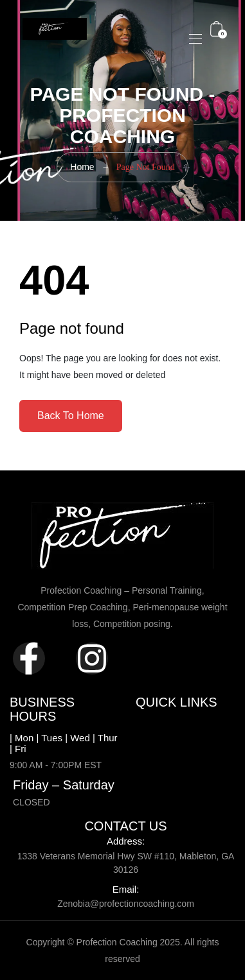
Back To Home (71, 416)
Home (82, 167)
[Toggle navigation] (194, 39)
